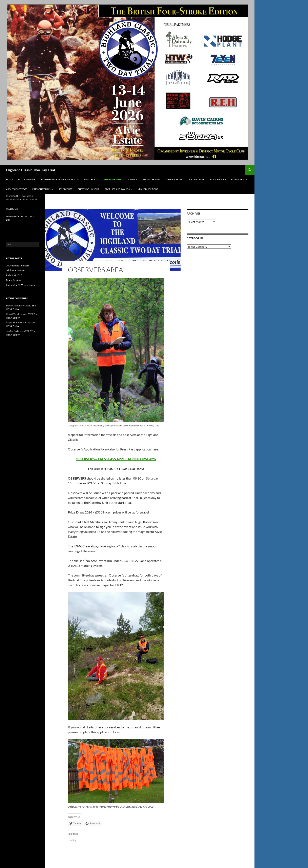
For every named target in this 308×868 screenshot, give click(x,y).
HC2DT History (218, 179)
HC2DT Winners (27, 179)
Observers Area (112, 179)
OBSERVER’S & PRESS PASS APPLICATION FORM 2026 (116, 459)
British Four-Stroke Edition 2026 (60, 179)
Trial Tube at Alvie (15, 270)
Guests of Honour (88, 189)
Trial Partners (196, 179)
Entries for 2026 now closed (21, 285)
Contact (132, 179)
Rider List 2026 (14, 275)
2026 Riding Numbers (18, 266)
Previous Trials (41, 189)
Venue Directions (148, 189)
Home (9, 179)
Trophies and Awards (117, 189)
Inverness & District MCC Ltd (21, 218)
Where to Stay (174, 179)
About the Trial (151, 179)
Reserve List (65, 189)
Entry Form (91, 179)
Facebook (12, 209)
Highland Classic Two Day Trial (30, 170)
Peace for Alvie (14, 280)
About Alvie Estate (17, 189)
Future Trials (239, 179)
